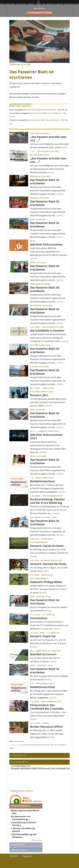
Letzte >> (12, 748)
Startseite (14, 856)
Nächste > (64, 745)
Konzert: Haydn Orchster (47, 546)
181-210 (57, 745)
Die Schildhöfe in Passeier (47, 331)
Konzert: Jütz (39, 395)
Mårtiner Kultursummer (46, 245)
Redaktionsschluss (42, 481)
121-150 (44, 745)
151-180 (51, 745)
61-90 (33, 745)
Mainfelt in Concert (43, 654)
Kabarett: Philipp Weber (46, 582)
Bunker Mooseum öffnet (46, 727)
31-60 (29, 745)
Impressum (27, 856)
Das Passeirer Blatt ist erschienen (40, 110)
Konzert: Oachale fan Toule (48, 564)
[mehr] (64, 148)
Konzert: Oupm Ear (43, 636)
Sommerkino (39, 618)
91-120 (38, 745)
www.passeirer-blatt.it (20, 104)
